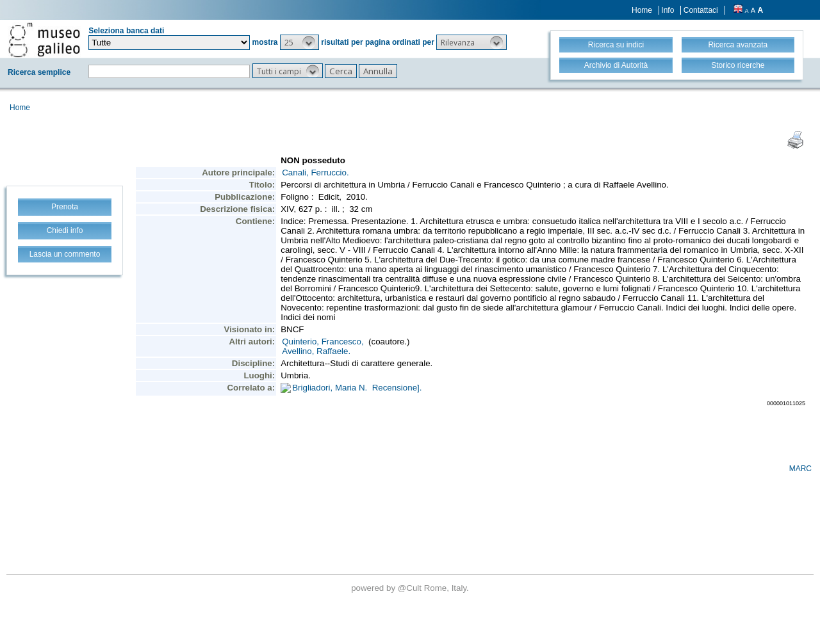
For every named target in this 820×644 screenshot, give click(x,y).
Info (668, 10)
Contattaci (701, 10)
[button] (299, 42)
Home (642, 10)
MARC (800, 469)
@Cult (411, 588)
